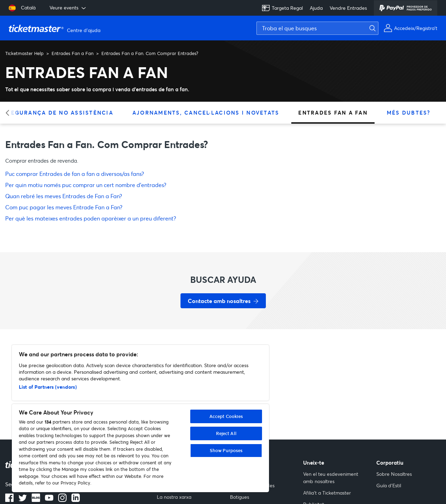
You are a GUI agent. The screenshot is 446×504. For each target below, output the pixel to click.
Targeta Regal (282, 8)
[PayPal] (406, 8)
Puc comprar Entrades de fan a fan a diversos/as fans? (75, 174)
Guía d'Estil (389, 485)
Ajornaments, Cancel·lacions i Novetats (206, 113)
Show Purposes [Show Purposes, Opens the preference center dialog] (226, 450)
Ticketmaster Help (24, 53)
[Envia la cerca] (377, 28)
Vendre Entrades (348, 8)
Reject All (226, 433)
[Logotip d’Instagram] (62, 500)
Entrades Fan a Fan (72, 53)
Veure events (68, 8)
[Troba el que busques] (317, 28)
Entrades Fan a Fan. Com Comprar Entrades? (150, 53)
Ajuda (316, 8)
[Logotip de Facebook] (9, 500)
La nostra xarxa (174, 497)
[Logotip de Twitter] (23, 500)
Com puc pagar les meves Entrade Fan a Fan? (64, 207)
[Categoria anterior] (10, 113)
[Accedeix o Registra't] (410, 28)
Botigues (240, 497)
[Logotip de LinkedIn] (76, 500)
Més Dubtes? (409, 113)
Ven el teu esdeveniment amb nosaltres (331, 478)
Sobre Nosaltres (394, 474)
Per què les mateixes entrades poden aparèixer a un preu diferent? (91, 218)
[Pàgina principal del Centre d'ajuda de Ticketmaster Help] (55, 28)
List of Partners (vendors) (48, 387)
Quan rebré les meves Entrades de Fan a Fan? (64, 196)
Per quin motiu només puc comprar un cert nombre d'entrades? (86, 185)
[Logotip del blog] (36, 500)
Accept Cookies (226, 416)
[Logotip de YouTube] (49, 500)
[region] (140, 418)
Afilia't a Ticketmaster (327, 493)
